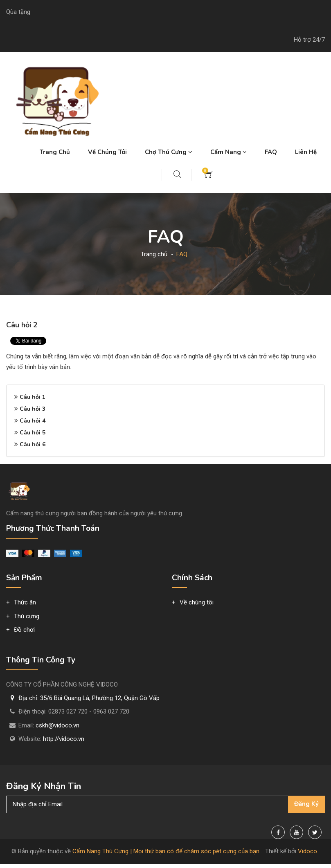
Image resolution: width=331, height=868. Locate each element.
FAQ (271, 152)
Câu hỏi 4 (33, 421)
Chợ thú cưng (169, 152)
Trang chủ (55, 152)
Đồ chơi (24, 630)
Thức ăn (25, 602)
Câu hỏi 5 (33, 433)
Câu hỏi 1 (33, 397)
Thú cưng (27, 616)
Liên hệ (306, 152)
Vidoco (307, 851)
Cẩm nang (229, 152)
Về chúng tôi (107, 152)
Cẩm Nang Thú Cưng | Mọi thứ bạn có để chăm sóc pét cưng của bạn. (167, 851)
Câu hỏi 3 (33, 409)
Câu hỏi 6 (33, 444)
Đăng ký (306, 804)
